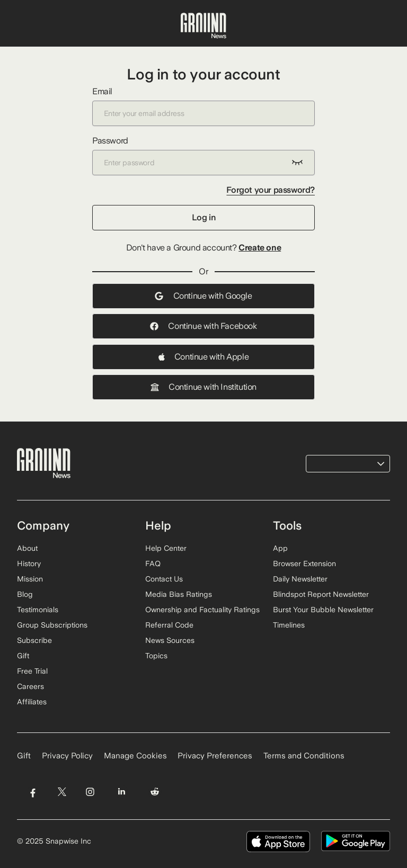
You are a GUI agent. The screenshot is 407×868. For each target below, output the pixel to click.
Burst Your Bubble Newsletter (323, 610)
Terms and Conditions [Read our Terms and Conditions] (304, 756)
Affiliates (32, 702)
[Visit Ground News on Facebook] (33, 791)
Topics (156, 656)
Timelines (289, 625)
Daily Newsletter (300, 579)
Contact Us (164, 579)
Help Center (166, 548)
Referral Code (169, 625)
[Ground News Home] (203, 26)
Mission (30, 579)
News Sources (170, 640)
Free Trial (32, 671)
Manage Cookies (135, 756)
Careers (30, 686)
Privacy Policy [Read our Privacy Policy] (67, 756)
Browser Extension (304, 563)
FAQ (153, 563)
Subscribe (34, 640)
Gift (23, 656)
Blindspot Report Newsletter (321, 594)
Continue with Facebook (203, 326)
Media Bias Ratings (179, 594)
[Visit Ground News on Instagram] (90, 791)
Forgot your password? (271, 190)
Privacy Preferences (215, 756)
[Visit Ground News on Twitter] (62, 791)
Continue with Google (203, 296)
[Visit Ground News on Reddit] (155, 791)
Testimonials (38, 610)
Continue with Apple (203, 357)
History (29, 563)
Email (203, 106)
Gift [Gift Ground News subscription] (24, 756)
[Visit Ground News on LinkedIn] (122, 791)
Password (203, 155)
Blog (25, 594)
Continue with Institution (203, 387)
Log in (204, 217)
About (27, 548)
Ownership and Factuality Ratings (202, 610)
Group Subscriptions (52, 625)
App (280, 548)
